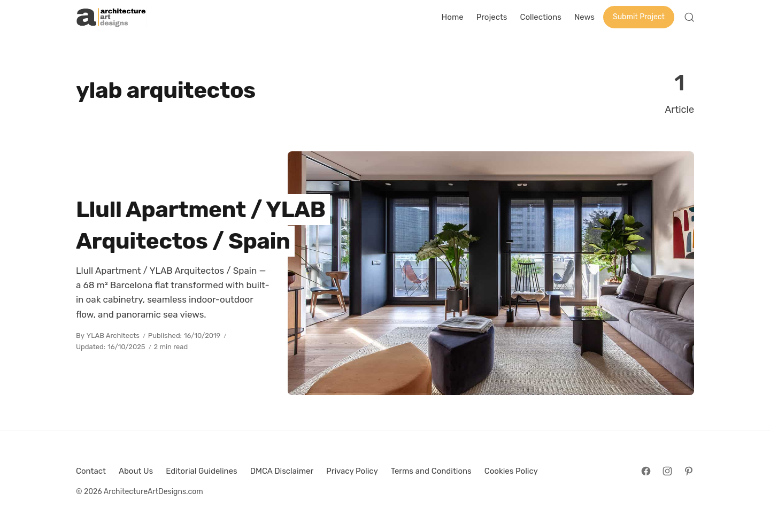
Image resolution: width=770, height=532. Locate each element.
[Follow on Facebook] (646, 471)
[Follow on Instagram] (667, 471)
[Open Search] (689, 17)
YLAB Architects (113, 336)
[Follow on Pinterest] (689, 471)
